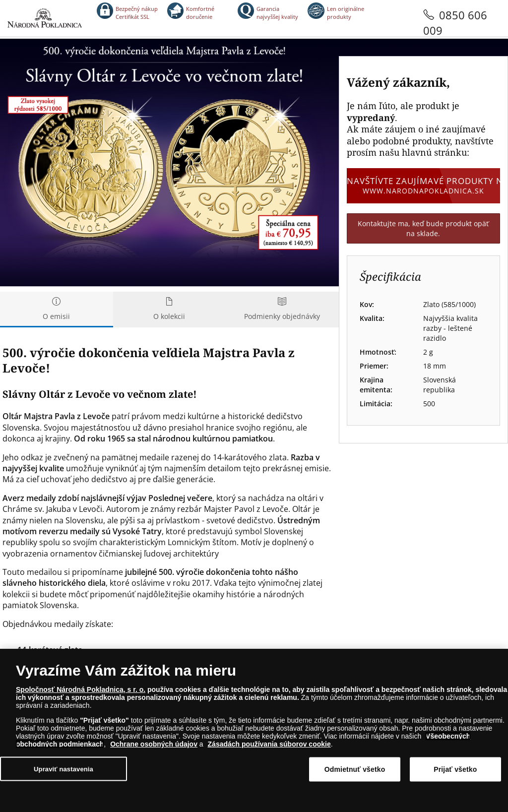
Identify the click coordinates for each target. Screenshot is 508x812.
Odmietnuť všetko (355, 769)
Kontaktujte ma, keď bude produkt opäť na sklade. (423, 228)
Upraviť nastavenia (63, 769)
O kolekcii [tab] (170, 309)
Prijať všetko (455, 769)
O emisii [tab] (57, 309)
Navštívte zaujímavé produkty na (423, 186)
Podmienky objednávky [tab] (282, 309)
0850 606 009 (455, 23)
